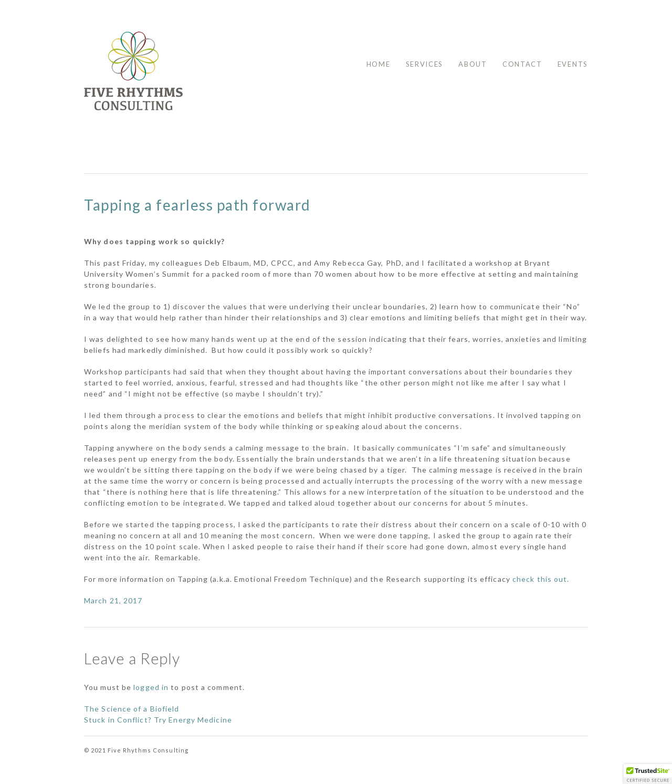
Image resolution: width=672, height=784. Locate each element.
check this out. (542, 579)
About (473, 64)
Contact (522, 64)
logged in (151, 687)
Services (425, 64)
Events (573, 64)
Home (379, 64)
